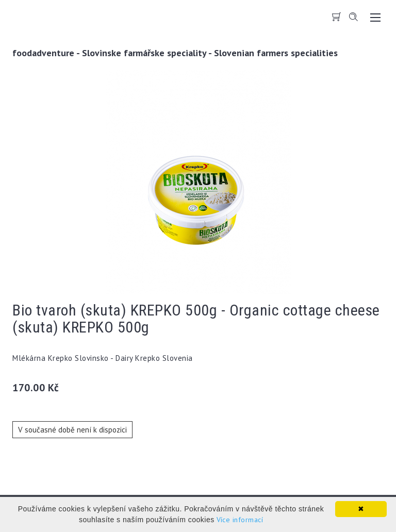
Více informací (240, 520)
